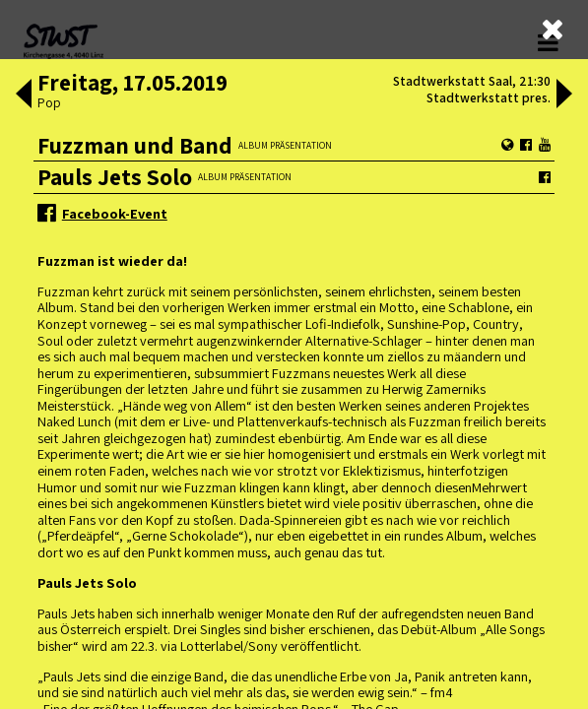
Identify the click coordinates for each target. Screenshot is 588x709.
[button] (22, 96)
